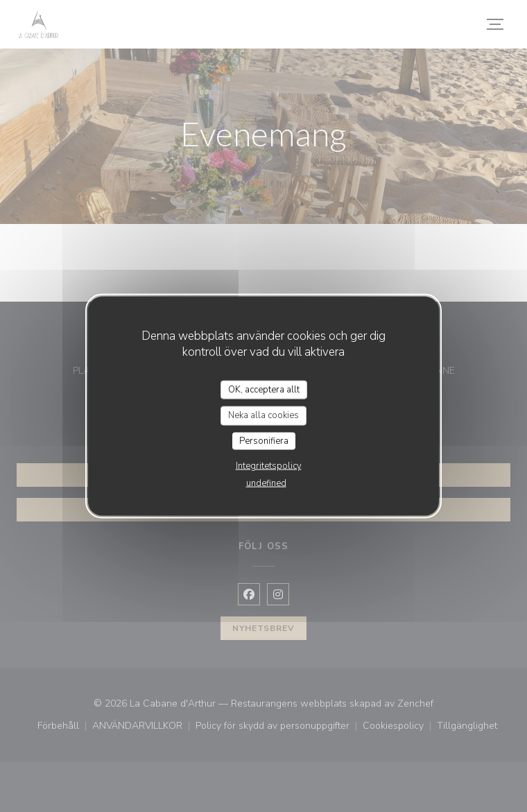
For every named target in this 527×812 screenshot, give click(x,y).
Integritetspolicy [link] (269, 466)
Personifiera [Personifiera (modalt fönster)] (264, 440)
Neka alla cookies (263, 415)
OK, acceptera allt (264, 389)
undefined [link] (266, 483)
